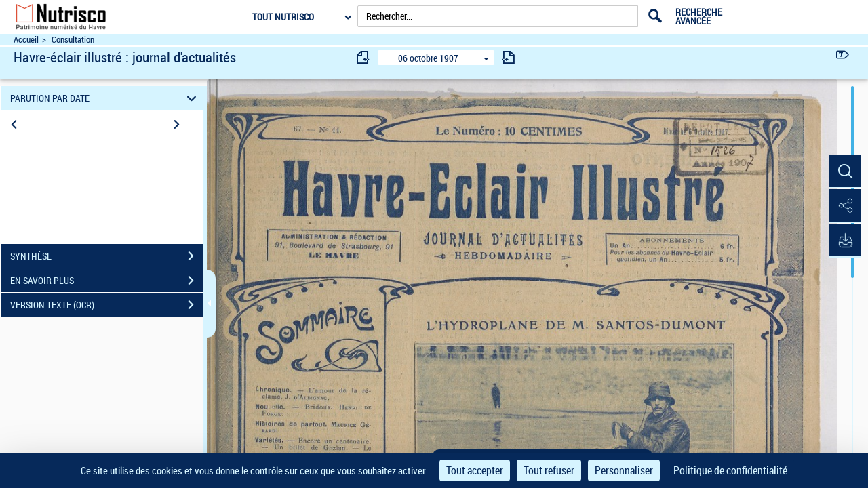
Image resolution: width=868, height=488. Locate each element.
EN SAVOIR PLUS (106, 281)
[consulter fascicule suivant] (509, 57)
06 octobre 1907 (428, 58)
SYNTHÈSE (106, 256)
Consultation (73, 40)
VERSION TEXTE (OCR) (106, 305)
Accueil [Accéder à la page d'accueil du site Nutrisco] (26, 40)
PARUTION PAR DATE (105, 98)
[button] (844, 171)
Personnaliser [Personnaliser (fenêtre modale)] (624, 470)
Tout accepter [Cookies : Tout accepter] (475, 470)
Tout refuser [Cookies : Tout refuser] (549, 470)
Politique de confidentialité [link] (730, 470)
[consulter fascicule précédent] (363, 57)
